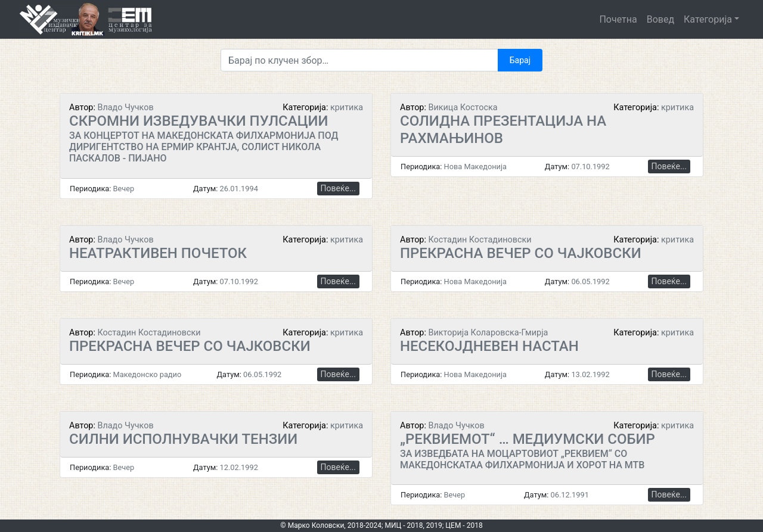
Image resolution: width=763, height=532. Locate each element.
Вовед (660, 19)
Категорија (708, 19)
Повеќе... (338, 188)
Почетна (618, 19)
